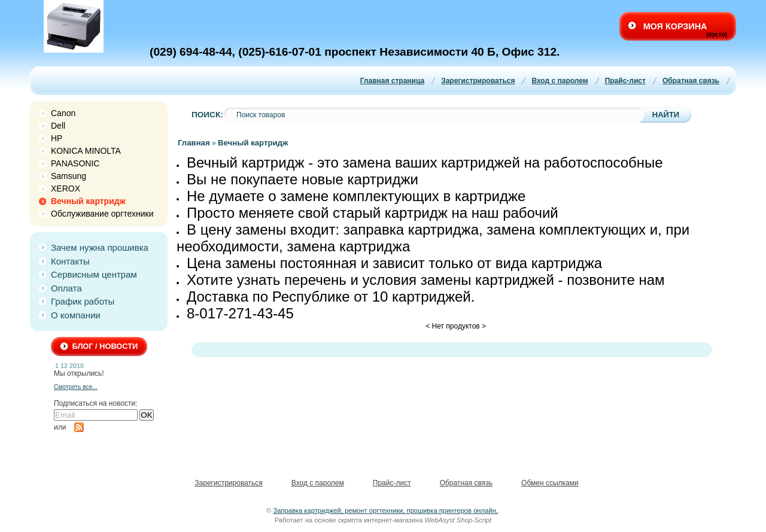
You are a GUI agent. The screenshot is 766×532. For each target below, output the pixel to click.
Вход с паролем (560, 81)
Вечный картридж (88, 201)
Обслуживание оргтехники (102, 214)
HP (57, 138)
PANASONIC (75, 163)
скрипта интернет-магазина (381, 520)
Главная (194, 143)
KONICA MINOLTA (86, 151)
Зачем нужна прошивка (100, 247)
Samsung (69, 176)
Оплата (66, 288)
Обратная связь (691, 81)
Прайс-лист (625, 81)
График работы (83, 301)
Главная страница (393, 81)
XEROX (66, 189)
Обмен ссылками (550, 483)
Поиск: (207, 115)
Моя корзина (675, 26)
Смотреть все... (76, 387)
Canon (63, 113)
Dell (58, 126)
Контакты (70, 261)
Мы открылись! (79, 373)
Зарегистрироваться (478, 81)
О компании (76, 315)
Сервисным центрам (94, 274)
